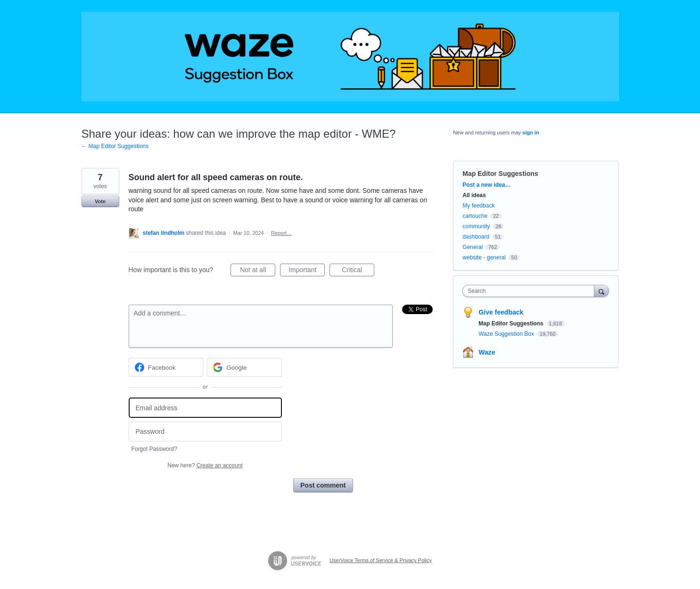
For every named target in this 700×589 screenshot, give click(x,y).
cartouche (475, 216)
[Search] (601, 291)
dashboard (476, 237)
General (473, 247)
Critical (358, 271)
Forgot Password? (154, 449)
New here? (205, 465)
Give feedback (501, 312)
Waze (487, 352)
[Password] (205, 432)
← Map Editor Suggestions (115, 146)
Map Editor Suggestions (500, 174)
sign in (531, 133)
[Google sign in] (244, 367)
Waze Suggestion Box (507, 334)
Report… (281, 233)
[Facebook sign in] (166, 367)
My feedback (478, 206)
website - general (484, 257)
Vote (100, 201)
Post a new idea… (486, 185)
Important (307, 271)
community (476, 226)
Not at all (258, 271)
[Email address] (205, 408)
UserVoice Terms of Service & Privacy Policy (381, 560)
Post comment (323, 485)
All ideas (474, 195)
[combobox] (531, 291)
